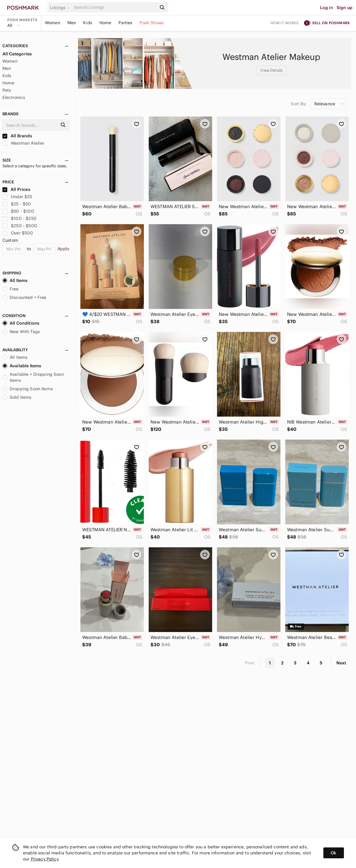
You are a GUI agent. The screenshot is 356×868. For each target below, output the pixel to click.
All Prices (16, 189)
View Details (271, 70)
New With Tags (21, 332)
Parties (125, 23)
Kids (88, 23)
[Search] (115, 7)
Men (72, 23)
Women (53, 23)
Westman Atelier (23, 143)
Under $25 (17, 197)
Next (341, 663)
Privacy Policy (45, 859)
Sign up (345, 8)
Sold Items (17, 397)
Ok (333, 853)
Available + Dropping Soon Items (33, 377)
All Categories (17, 54)
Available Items (22, 366)
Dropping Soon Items (28, 389)
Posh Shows (152, 23)
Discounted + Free (24, 297)
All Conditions (21, 323)
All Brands (17, 136)
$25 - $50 (17, 204)
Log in (327, 8)
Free (11, 289)
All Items (15, 280)
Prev (250, 663)
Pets (7, 90)
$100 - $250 (19, 218)
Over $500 (18, 233)
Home (105, 23)
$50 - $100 (18, 211)
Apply (63, 249)
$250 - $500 (20, 226)
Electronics (14, 97)
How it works (285, 23)
